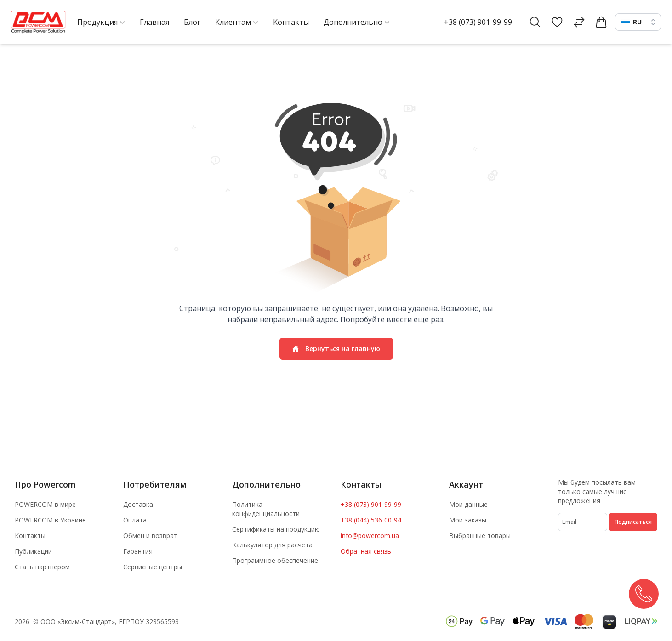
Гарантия (138, 551)
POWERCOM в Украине (50, 520)
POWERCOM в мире (45, 504)
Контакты (30, 536)
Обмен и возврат (150, 536)
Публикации (33, 551)
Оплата (135, 520)
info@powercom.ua (370, 536)
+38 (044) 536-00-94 (371, 520)
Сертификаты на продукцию (276, 529)
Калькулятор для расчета (272, 545)
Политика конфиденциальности (266, 509)
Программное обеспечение (275, 560)
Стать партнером (42, 567)
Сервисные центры (153, 567)
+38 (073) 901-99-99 (478, 22)
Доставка (138, 504)
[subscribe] (583, 522)
